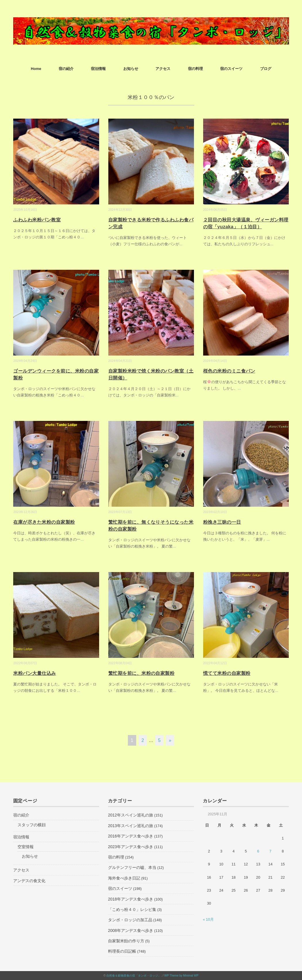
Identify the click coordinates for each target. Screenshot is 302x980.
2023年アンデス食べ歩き (131, 847)
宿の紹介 (66, 69)
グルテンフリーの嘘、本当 (132, 867)
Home (36, 69)
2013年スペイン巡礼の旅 (131, 826)
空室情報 (26, 847)
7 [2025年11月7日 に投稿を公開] (271, 851)
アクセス (163, 69)
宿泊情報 (98, 69)
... (82, 237)
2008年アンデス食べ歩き (131, 930)
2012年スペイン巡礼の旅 (131, 815)
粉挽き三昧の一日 (222, 522)
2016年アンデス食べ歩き (131, 836)
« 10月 (208, 919)
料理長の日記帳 (122, 951)
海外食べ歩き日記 (124, 878)
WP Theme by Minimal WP (181, 976)
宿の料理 (195, 69)
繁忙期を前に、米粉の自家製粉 (142, 673)
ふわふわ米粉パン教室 (37, 220)
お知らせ (131, 69)
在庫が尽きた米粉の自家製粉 (44, 522)
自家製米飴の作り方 (126, 941)
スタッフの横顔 (32, 825)
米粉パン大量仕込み (34, 673)
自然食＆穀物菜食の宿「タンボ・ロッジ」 (134, 976)
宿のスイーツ (231, 69)
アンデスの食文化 (29, 881)
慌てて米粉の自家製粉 (227, 673)
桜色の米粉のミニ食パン (229, 371)
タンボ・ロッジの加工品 (130, 920)
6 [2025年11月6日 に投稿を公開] (258, 851)
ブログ (266, 69)
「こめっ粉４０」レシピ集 (132, 909)
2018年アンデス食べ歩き (131, 899)
